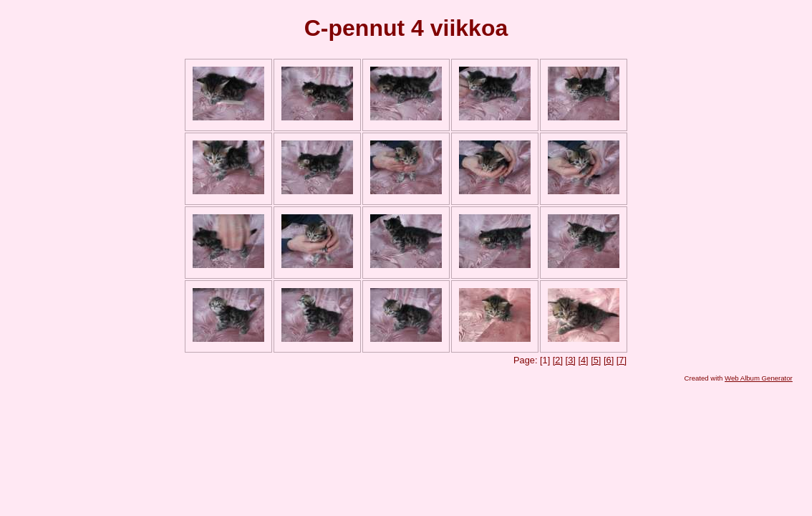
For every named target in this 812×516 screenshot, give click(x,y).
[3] (571, 360)
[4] (583, 360)
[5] (596, 360)
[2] (558, 360)
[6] (609, 360)
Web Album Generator (759, 378)
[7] (622, 360)
